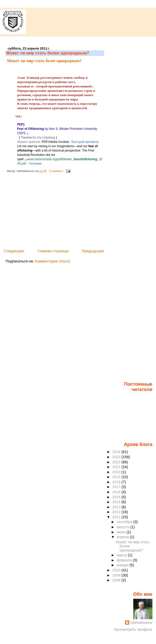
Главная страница (53, 251)
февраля (125, 560)
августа (123, 527)
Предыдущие (93, 251)
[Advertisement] (44, 212)
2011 (117, 517)
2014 (117, 502)
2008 (117, 580)
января (123, 565)
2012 (117, 512)
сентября (125, 522)
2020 (117, 472)
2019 (117, 477)
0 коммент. (56, 171)
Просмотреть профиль (133, 629)
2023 (117, 457)
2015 (117, 497)
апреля (123, 537)
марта (122, 555)
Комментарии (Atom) (52, 261)
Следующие (14, 251)
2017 (117, 487)
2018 (117, 482)
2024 (117, 452)
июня (122, 532)
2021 (117, 467)
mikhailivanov (141, 623)
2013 (117, 507)
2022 (117, 462)
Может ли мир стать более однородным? (48, 53)
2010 (117, 570)
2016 (117, 492)
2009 (117, 575)
